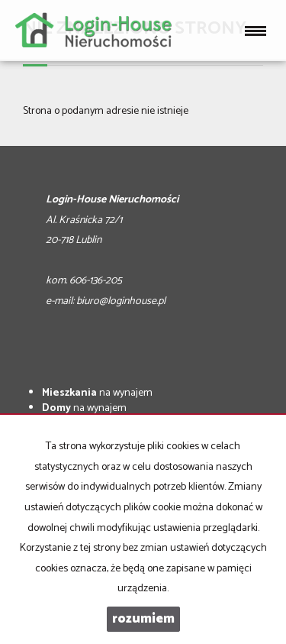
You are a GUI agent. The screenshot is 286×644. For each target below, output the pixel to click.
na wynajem (97, 393)
